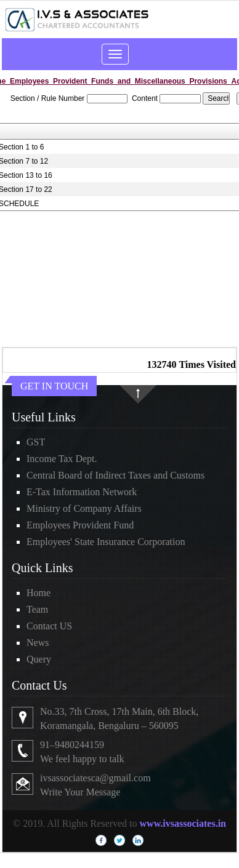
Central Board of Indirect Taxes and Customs (115, 475)
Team (37, 609)
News (38, 643)
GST (36, 442)
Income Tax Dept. (62, 459)
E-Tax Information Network (82, 492)
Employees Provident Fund (80, 525)
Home (38, 593)
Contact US (49, 626)
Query (39, 659)
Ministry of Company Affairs (84, 508)
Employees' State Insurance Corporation (106, 542)
